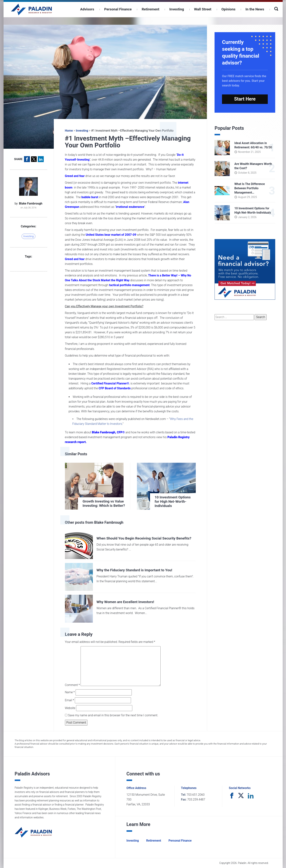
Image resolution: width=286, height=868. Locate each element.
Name (70, 692)
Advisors (87, 9)
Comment (72, 685)
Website (70, 708)
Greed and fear (75, 176)
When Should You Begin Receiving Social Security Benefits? (144, 538)
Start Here (245, 99)
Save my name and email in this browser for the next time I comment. (113, 715)
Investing (177, 9)
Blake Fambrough (31, 203)
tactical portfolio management (129, 285)
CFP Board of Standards (115, 388)
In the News (255, 9)
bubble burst (90, 197)
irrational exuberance (130, 207)
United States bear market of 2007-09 (111, 235)
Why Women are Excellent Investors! (125, 602)
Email (70, 700)
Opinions (229, 9)
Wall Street (203, 9)
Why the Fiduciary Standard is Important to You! (134, 570)
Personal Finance (118, 9)
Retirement (150, 9)
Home (69, 131)
